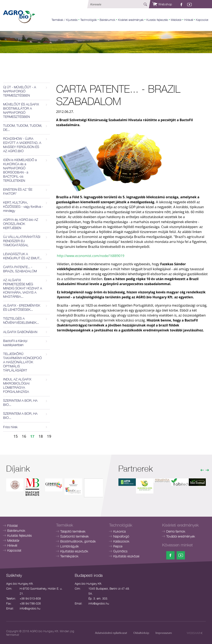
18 (41, 436)
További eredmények (181, 536)
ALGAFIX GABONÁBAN (20, 332)
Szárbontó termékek (75, 536)
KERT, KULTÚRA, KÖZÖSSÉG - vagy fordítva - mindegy (23, 207)
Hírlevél (189, 20)
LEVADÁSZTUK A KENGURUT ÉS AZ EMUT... (22, 256)
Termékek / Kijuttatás (65, 20)
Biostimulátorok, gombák (78, 541)
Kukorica (119, 531)
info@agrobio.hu (30, 608)
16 (24, 436)
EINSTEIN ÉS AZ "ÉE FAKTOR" (18, 191)
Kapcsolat (202, 20)
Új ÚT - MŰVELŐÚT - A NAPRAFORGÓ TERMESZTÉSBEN (20, 91)
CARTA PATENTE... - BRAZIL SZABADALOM (20, 269)
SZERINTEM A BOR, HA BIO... (20, 403)
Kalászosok (121, 541)
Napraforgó (121, 536)
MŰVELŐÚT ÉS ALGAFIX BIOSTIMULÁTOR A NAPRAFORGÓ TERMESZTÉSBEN (21, 110)
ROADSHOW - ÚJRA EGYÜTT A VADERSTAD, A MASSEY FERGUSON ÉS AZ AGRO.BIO (22, 145)
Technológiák (89, 20)
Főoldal (12, 526)
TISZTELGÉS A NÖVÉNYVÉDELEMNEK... (21, 320)
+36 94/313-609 (30, 598)
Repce (118, 546)
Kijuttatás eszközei (126, 556)
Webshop (162, 4)
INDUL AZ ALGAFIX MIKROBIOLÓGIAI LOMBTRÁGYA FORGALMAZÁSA (17, 385)
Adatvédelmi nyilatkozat (111, 633)
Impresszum (164, 633)
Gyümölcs (120, 551)
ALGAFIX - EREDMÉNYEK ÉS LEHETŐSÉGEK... (22, 307)
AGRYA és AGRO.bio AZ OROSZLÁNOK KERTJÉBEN (21, 224)
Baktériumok (107, 20)
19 (49, 436)
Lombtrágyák (70, 546)
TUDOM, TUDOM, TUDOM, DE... (23, 128)
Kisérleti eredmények (131, 20)
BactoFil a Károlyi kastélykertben (15, 343)
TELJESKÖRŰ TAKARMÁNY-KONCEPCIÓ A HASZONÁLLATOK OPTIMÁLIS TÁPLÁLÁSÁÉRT (22, 362)
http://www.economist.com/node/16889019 (91, 256)
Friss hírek (10, 427)
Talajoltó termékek (73, 531)
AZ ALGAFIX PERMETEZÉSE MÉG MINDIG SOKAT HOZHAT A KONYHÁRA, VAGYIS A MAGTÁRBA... (23, 288)
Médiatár (176, 20)
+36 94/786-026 (30, 603)
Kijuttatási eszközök (74, 551)
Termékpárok (69, 556)
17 (32, 436)
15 (16, 436)
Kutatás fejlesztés (157, 20)
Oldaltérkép (141, 633)
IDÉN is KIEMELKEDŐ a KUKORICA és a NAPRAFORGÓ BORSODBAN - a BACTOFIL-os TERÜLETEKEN (20, 170)
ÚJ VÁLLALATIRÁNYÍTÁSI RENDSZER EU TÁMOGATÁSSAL (22, 241)
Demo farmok (176, 531)
